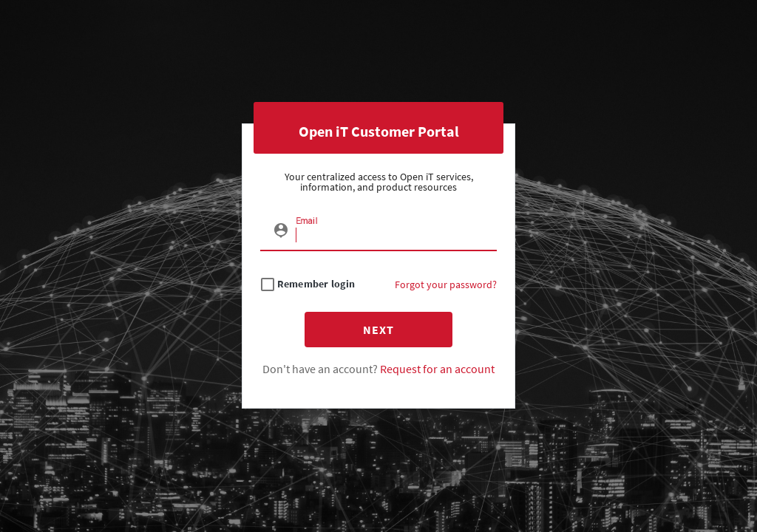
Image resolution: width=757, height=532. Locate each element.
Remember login (316, 284)
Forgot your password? (446, 284)
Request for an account (437, 369)
